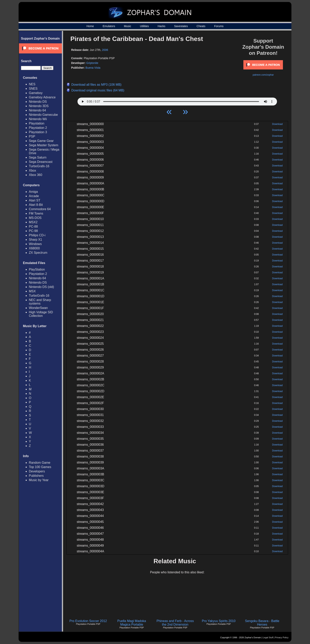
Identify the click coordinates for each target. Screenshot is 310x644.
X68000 (34, 248)
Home (90, 26)
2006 (105, 50)
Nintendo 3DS (39, 106)
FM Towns (36, 213)
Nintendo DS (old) (41, 287)
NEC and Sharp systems (40, 302)
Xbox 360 (36, 175)
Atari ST (35, 200)
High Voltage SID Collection (41, 314)
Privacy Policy (282, 637)
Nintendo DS (38, 102)
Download (277, 124)
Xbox (32, 170)
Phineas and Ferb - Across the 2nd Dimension (175, 623)
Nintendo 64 (37, 110)
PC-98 (33, 231)
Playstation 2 (38, 128)
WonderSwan (38, 308)
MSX (32, 291)
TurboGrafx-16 (39, 166)
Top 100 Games (40, 467)
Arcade (34, 196)
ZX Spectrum (38, 253)
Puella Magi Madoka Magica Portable (132, 623)
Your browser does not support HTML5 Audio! (177, 101)
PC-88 (33, 227)
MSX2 (33, 222)
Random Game (40, 463)
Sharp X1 (35, 240)
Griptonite (92, 63)
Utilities (144, 26)
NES (32, 84)
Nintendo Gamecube (43, 115)
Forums (219, 26)
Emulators (109, 26)
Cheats (201, 26)
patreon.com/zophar (263, 75)
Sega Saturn (38, 157)
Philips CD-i (37, 235)
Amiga (33, 192)
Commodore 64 (40, 209)
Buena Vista (93, 68)
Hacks (161, 26)
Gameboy (36, 93)
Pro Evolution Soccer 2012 (88, 621)
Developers (37, 471)
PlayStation (37, 269)
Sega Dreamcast (41, 162)
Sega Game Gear (41, 141)
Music (128, 26)
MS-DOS (35, 218)
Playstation (37, 123)
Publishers (36, 476)
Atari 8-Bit (36, 205)
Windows (35, 244)
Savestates (181, 26)
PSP (32, 136)
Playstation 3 (38, 132)
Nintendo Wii (38, 119)
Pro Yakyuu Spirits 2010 (219, 621)
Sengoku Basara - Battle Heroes (262, 623)
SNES (33, 89)
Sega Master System (44, 145)
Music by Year (39, 480)
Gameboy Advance (42, 97)
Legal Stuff (268, 637)
